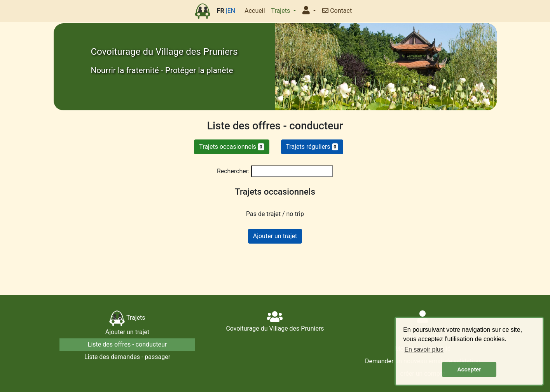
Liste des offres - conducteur (127, 344)
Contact (337, 11)
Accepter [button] (469, 369)
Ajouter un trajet (275, 236)
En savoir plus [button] (424, 349)
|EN (230, 11)
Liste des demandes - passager (127, 357)
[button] (309, 11)
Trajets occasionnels (231, 147)
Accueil (255, 11)
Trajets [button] (282, 11)
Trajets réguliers (312, 147)
